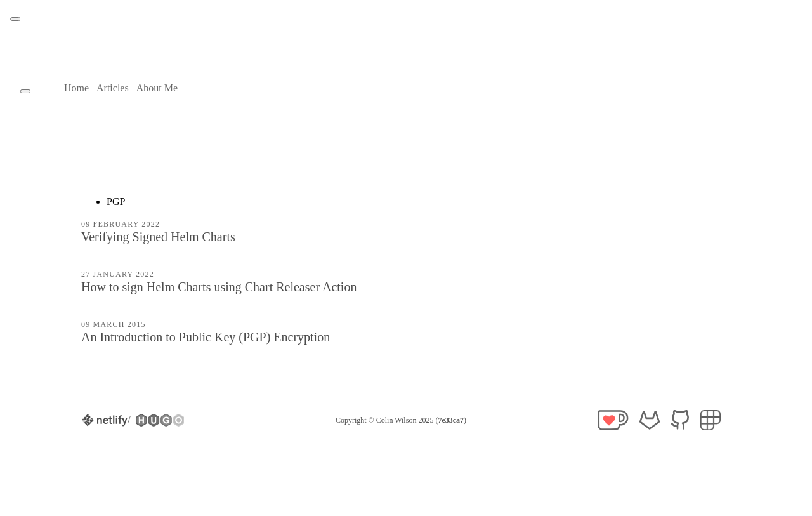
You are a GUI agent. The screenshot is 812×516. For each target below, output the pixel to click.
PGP (116, 202)
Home (76, 88)
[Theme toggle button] (15, 19)
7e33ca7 (451, 420)
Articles (113, 88)
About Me (157, 88)
